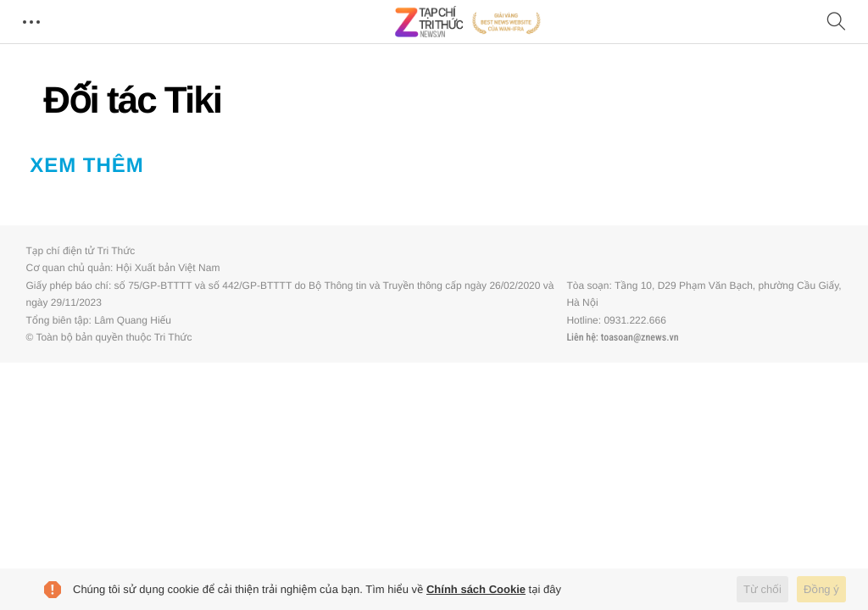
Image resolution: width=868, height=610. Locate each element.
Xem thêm (87, 166)
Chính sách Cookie (476, 589)
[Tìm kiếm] (837, 22)
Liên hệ (581, 337)
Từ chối (762, 589)
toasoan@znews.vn (640, 337)
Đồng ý (821, 589)
